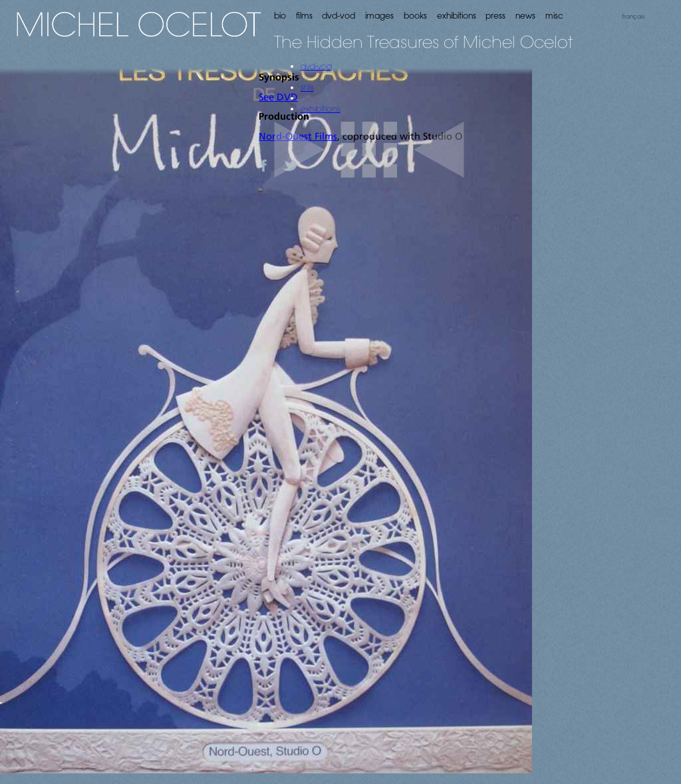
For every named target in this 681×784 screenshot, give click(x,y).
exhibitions (321, 108)
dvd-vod (316, 66)
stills (307, 87)
